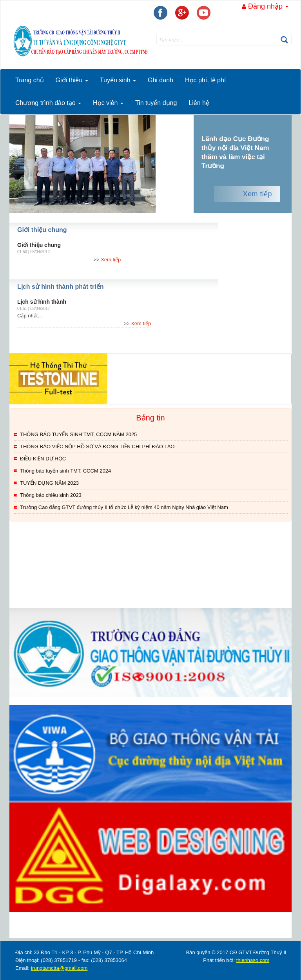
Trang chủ (30, 80)
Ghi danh (160, 80)
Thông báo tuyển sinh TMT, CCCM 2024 (65, 471)
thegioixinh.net (20, 932)
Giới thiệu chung (42, 230)
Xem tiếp (257, 194)
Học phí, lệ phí (205, 80)
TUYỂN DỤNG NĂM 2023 (49, 483)
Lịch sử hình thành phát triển (60, 287)
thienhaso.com (41, 932)
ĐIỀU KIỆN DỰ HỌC (43, 459)
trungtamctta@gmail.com (59, 968)
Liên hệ (199, 103)
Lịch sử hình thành (42, 302)
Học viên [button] (108, 103)
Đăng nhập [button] (265, 6)
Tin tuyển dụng (156, 103)
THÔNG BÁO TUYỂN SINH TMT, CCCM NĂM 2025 (78, 434)
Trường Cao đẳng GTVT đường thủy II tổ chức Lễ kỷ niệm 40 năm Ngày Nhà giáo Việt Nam (124, 507)
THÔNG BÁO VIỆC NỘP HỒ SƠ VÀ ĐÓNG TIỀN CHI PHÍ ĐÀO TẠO (97, 447)
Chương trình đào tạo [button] (48, 103)
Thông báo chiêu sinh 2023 (51, 495)
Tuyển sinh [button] (118, 80)
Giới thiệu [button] (72, 80)
